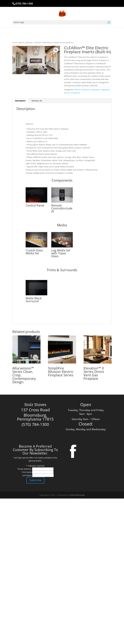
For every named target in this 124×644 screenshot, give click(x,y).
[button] (56, 50)
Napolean (96, 90)
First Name (27, 472)
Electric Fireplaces (26, 42)
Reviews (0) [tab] (37, 101)
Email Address (25, 469)
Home (15, 42)
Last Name (27, 475)
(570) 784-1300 (24, 4)
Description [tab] (20, 101)
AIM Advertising (77, 495)
